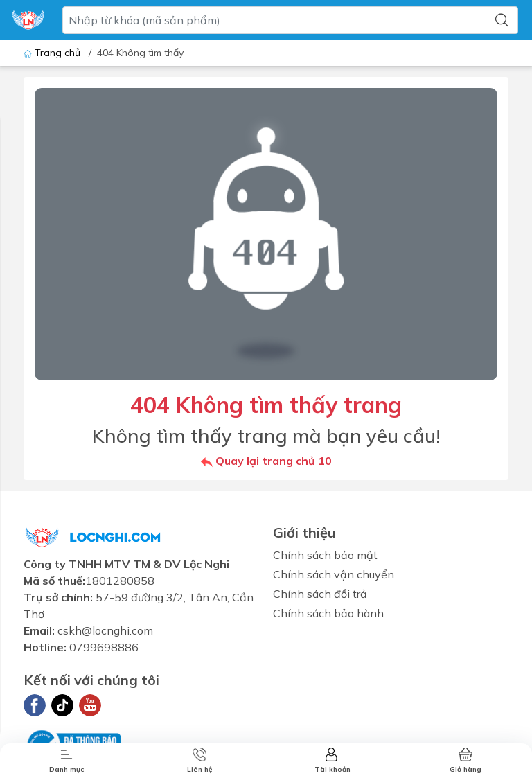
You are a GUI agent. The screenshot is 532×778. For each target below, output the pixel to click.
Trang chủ (53, 53)
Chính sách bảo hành (328, 613)
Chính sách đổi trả (320, 594)
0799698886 (104, 647)
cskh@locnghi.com (105, 630)
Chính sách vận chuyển (334, 574)
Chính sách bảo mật (325, 555)
